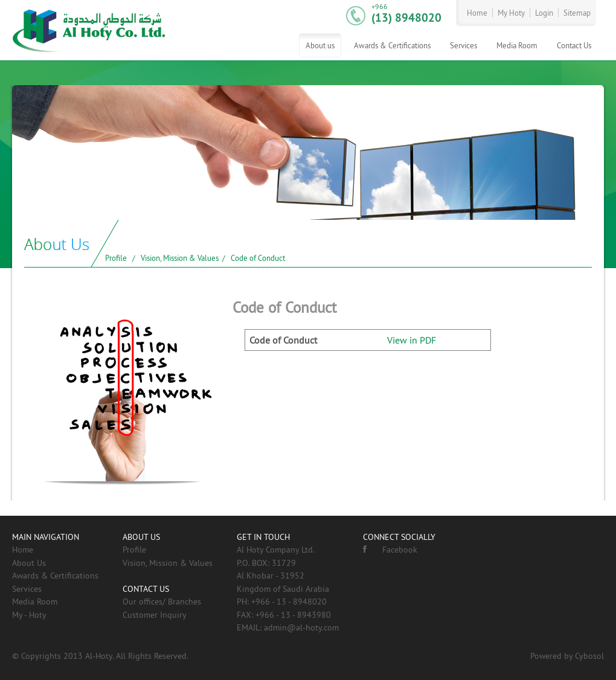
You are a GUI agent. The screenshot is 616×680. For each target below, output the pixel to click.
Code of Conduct (258, 258)
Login (544, 13)
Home (477, 13)
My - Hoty (29, 615)
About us (320, 45)
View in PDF (412, 340)
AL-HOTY (89, 30)
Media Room (517, 45)
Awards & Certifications (392, 45)
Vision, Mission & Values (180, 258)
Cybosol (589, 656)
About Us (29, 563)
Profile (116, 258)
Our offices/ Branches (162, 601)
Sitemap (577, 13)
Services (464, 45)
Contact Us (574, 45)
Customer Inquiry (155, 615)
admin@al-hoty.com (301, 627)
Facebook (390, 550)
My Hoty (511, 13)
